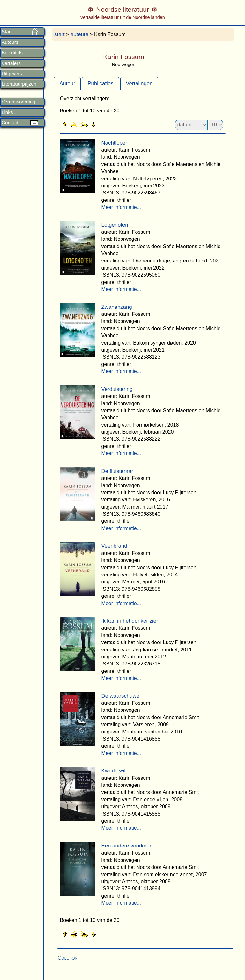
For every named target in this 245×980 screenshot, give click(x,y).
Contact (10, 123)
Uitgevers (12, 74)
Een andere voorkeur (126, 846)
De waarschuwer (121, 696)
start (59, 34)
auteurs (79, 34)
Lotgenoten (115, 225)
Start (7, 32)
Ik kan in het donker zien (130, 621)
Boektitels (12, 53)
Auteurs (10, 42)
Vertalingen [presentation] (139, 84)
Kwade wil (114, 771)
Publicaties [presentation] (100, 84)
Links (7, 112)
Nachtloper (114, 143)
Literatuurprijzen (19, 84)
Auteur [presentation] (67, 84)
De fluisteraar (117, 471)
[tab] (67, 83)
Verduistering (117, 389)
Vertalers (11, 63)
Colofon (67, 958)
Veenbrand (114, 546)
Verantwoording (19, 102)
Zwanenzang (117, 307)
